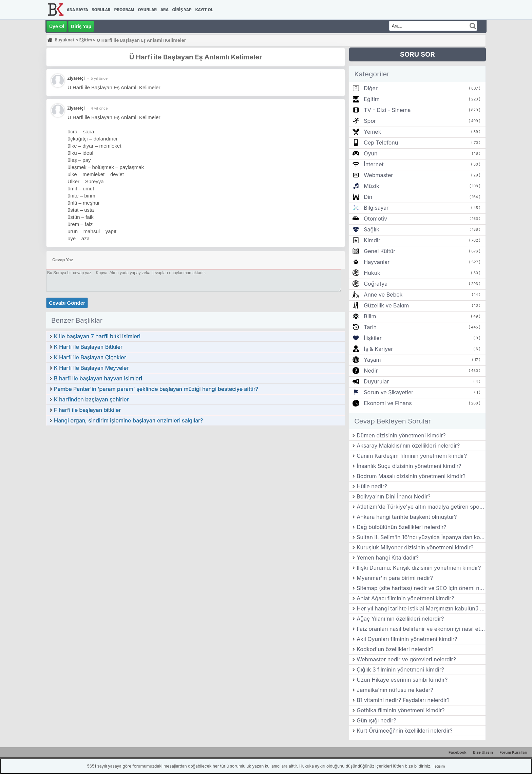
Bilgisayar (376, 208)
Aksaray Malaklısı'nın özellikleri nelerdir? (408, 446)
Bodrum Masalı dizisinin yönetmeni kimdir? (411, 476)
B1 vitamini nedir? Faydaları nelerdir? (403, 700)
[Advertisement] (196, 477)
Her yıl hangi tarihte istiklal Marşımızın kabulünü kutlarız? (421, 608)
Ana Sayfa (77, 10)
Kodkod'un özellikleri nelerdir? (395, 649)
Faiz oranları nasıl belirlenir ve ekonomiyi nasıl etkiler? (421, 629)
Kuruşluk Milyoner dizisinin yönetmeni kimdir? (415, 547)
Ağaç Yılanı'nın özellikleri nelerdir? (400, 619)
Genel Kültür (379, 251)
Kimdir (372, 240)
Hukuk (372, 273)
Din (368, 197)
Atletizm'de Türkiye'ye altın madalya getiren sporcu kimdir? (421, 507)
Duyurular (376, 381)
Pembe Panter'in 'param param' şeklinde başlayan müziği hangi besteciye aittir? (156, 389)
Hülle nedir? (372, 486)
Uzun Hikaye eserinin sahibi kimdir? (402, 680)
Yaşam (372, 360)
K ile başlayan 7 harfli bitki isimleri (97, 336)
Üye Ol (57, 26)
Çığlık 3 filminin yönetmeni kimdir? (400, 669)
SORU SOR (417, 54)
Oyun (370, 153)
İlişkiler (373, 338)
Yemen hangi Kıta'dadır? (388, 558)
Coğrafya (376, 284)
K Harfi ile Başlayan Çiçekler (90, 357)
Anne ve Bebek (383, 295)
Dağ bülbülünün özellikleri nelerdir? (402, 527)
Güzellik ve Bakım (386, 305)
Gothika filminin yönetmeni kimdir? (401, 710)
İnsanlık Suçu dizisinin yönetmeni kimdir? (409, 466)
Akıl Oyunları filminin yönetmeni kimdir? (407, 639)
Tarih (370, 327)
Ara (164, 10)
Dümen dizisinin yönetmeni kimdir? (401, 435)
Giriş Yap (182, 10)
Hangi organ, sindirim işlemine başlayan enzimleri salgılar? (128, 420)
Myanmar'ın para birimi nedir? (395, 578)
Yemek (372, 132)
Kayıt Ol (204, 10)
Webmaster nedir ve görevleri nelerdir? (406, 659)
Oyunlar (148, 10)
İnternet (374, 164)
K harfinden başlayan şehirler (91, 399)
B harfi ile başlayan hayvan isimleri (98, 378)
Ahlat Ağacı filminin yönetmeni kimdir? (405, 598)
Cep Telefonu (381, 143)
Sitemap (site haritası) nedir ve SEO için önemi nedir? (421, 588)
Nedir (371, 371)
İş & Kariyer (378, 349)
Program (124, 10)
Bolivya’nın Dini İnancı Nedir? (394, 496)
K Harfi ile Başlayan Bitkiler (88, 347)
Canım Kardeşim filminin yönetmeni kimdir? (412, 456)
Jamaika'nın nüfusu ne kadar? (395, 690)
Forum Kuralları (513, 752)
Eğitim (372, 99)
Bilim (370, 316)
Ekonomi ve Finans (388, 403)
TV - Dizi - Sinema (387, 110)
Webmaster (378, 175)
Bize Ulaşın (483, 752)
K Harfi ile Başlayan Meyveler (91, 368)
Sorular (101, 10)
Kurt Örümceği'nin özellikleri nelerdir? (405, 731)
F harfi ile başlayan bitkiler (87, 410)
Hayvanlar (377, 262)
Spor (370, 121)
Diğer (371, 88)
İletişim (439, 766)
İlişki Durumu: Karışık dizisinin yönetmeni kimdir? (419, 568)
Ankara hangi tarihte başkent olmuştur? (407, 517)
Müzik (371, 186)
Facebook (458, 752)
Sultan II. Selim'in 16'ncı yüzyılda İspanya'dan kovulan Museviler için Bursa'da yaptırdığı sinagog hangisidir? (421, 537)
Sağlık (372, 229)
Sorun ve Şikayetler (388, 392)
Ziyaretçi (76, 108)
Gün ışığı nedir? (376, 720)
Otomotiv (375, 219)
